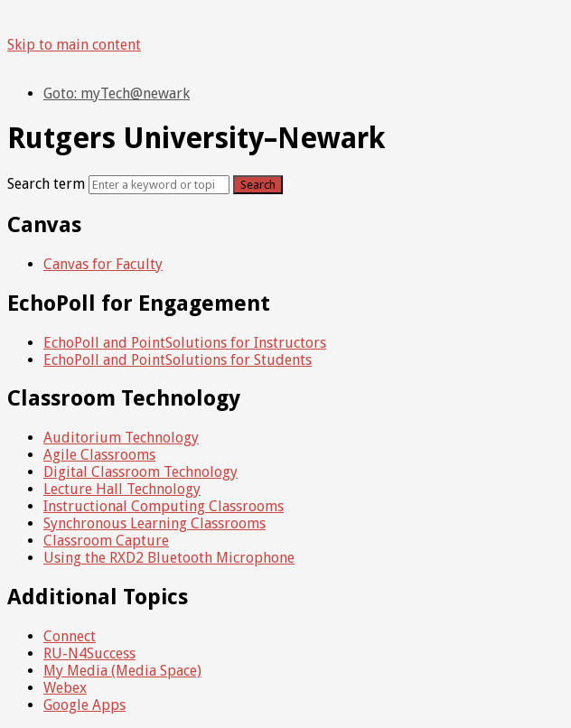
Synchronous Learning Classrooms (154, 523)
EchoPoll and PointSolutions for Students (178, 360)
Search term (46, 184)
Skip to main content (74, 45)
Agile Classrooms (99, 455)
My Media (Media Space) (122, 671)
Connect (70, 636)
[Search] (159, 185)
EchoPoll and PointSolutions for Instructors (185, 343)
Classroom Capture (106, 541)
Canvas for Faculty (103, 264)
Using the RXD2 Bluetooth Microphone (169, 558)
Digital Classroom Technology (140, 472)
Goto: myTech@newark (117, 93)
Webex (65, 688)
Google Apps (84, 705)
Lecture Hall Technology (122, 489)
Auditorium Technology (121, 438)
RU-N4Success (89, 653)
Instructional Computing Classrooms (164, 506)
